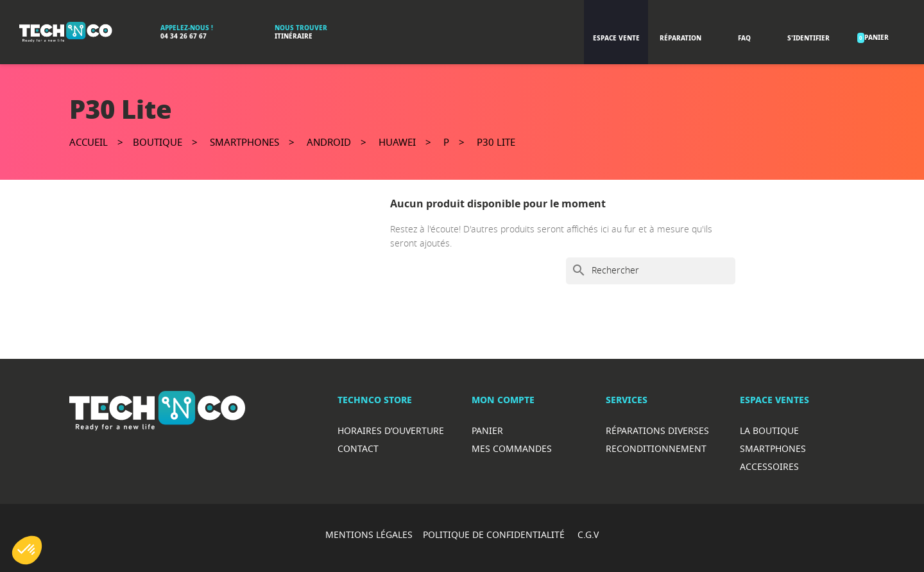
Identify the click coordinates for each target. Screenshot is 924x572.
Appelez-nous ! (187, 28)
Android (329, 142)
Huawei (397, 142)
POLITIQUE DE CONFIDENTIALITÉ (495, 534)
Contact (358, 448)
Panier (487, 430)
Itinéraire (294, 36)
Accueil (89, 142)
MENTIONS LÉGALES (369, 534)
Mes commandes (512, 448)
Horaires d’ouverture (391, 430)
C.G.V (588, 534)
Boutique (158, 142)
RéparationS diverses (657, 430)
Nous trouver (301, 28)
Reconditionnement (656, 448)
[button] (27, 550)
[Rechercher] (651, 271)
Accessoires (769, 466)
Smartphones (244, 142)
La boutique (769, 430)
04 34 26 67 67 (184, 36)
